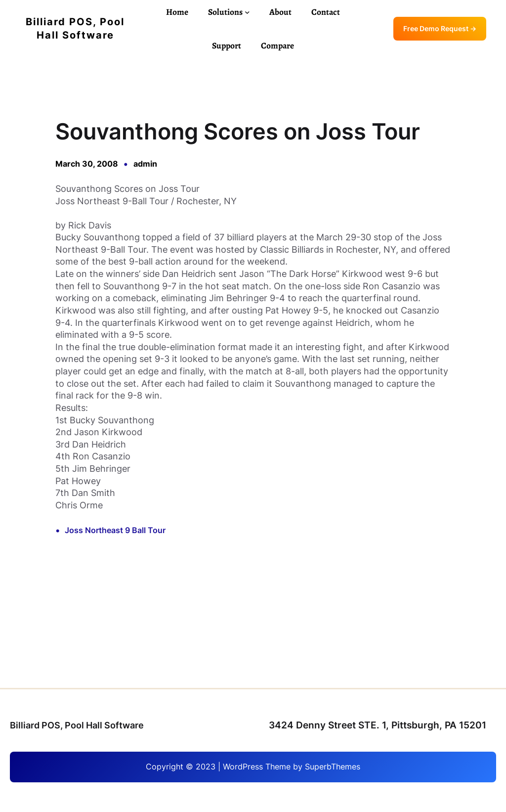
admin (145, 164)
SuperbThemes (333, 767)
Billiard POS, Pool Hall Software (77, 725)
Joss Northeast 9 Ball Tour (115, 530)
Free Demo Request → (440, 29)
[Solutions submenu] (247, 12)
